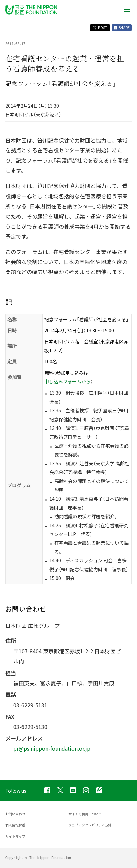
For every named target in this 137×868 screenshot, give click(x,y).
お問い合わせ (15, 814)
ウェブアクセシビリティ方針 (90, 825)
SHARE (122, 27)
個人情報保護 (15, 825)
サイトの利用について (85, 814)
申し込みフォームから (68, 381)
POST (100, 27)
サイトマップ (15, 836)
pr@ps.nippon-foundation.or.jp (52, 748)
